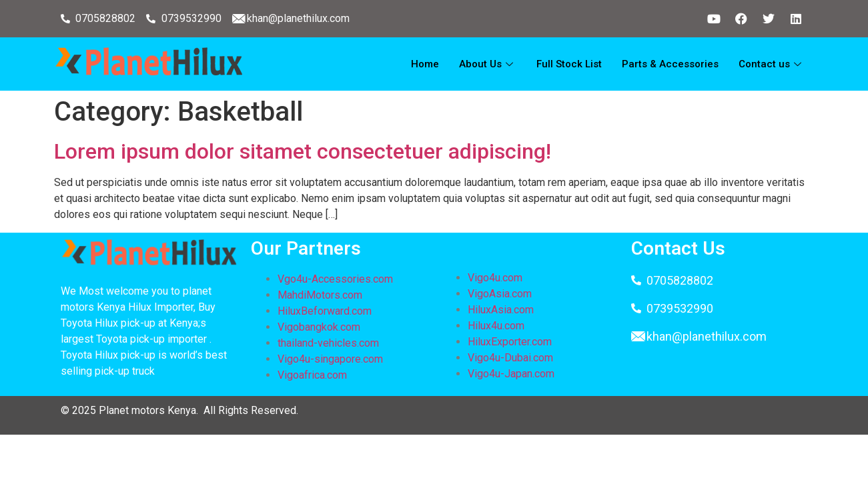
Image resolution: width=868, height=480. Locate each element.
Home (425, 64)
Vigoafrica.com (312, 375)
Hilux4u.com (496, 326)
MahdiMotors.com (320, 295)
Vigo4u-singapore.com (330, 359)
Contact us (772, 64)
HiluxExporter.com (510, 342)
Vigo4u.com (495, 278)
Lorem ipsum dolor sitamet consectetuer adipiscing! (303, 151)
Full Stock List (569, 64)
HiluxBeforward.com (325, 311)
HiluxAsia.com (501, 310)
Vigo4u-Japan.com (511, 374)
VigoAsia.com (500, 294)
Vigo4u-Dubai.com (510, 358)
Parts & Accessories (670, 64)
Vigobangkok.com (319, 327)
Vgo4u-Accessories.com (335, 279)
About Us (488, 64)
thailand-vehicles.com (330, 343)
